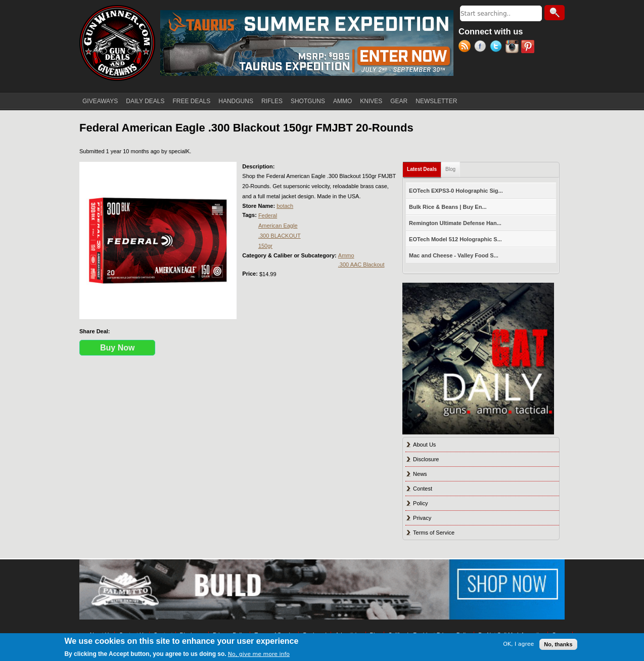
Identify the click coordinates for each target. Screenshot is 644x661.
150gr (265, 246)
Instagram (513, 48)
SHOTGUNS (308, 101)
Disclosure (426, 459)
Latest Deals (424, 167)
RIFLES (272, 101)
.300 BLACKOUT (280, 236)
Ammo (346, 255)
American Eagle (278, 226)
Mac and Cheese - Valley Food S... (454, 255)
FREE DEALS (192, 101)
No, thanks (558, 644)
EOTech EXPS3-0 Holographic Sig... (456, 191)
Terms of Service (434, 533)
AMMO (342, 101)
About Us (424, 445)
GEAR (399, 101)
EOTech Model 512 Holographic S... (455, 239)
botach (285, 206)
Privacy (422, 518)
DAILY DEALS (145, 101)
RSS (466, 48)
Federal (268, 215)
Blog (450, 169)
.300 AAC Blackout (361, 265)
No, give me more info (259, 654)
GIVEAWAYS (100, 101)
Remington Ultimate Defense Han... (455, 223)
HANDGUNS (236, 101)
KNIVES (371, 101)
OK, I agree (518, 644)
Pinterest (529, 48)
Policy (420, 503)
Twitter (498, 48)
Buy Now (117, 348)
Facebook (482, 48)
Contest (423, 489)
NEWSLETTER (436, 101)
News (420, 474)
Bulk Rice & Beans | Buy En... (448, 207)
